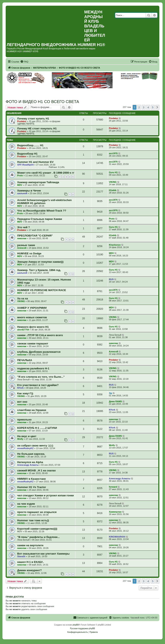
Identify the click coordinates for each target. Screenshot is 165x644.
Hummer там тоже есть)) (33, 520)
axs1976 (113, 153)
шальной (22, 193)
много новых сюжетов (32, 317)
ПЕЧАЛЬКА (25, 360)
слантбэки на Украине (32, 410)
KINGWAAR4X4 (117, 537)
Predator (22, 121)
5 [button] (153, 107)
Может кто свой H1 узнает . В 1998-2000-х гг (46, 173)
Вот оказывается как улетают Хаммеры (43, 554)
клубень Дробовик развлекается (39, 352)
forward (113, 487)
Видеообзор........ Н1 (30, 145)
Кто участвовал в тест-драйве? (38, 385)
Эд (110, 393)
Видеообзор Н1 (27, 154)
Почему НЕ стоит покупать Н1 (37, 128)
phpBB (76, 625)
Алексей (22, 248)
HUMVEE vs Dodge (29, 253)
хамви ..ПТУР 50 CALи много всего (40, 335)
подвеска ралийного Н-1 (33, 368)
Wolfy (20, 439)
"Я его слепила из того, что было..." (41, 377)
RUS (111, 279)
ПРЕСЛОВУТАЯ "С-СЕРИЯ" (35, 236)
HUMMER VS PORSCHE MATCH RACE (42, 290)
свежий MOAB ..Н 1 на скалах (36, 470)
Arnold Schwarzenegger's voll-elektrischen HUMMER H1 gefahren (44, 202)
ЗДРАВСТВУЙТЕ (26, 124)
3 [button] (144, 107)
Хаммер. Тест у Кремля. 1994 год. (39, 270)
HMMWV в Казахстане (31, 479)
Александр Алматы (28, 465)
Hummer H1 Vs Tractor (32, 487)
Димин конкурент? (29, 570)
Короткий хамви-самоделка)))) (37, 529)
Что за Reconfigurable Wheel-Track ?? (42, 211)
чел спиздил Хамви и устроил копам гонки (45, 495)
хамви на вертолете (30, 545)
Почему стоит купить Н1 (33, 119)
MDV (20, 185)
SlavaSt (21, 556)
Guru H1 (113, 172)
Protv (20, 175)
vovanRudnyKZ (25, 448)
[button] (157, 107)
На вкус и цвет (27, 436)
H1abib (113, 190)
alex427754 (23, 330)
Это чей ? (23, 227)
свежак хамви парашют (33, 344)
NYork (20, 388)
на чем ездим (26, 504)
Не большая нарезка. (31, 454)
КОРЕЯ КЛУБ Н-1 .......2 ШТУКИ (37, 428)
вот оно (22, 402)
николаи (22, 238)
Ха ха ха (23, 298)
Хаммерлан (115, 512)
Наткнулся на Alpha (30, 462)
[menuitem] (24, 62)
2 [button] (139, 107)
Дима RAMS (115, 401)
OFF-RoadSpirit (25, 165)
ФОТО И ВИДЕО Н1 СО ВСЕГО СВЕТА (42, 102)
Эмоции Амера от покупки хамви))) (40, 262)
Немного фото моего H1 (33, 327)
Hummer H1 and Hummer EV (35, 162)
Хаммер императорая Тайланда (38, 182)
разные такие (26, 245)
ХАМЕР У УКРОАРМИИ (32, 308)
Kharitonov (115, 245)
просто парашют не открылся (37, 512)
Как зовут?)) (25, 393)
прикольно (24, 420)
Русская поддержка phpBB (82, 628)
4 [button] (148, 107)
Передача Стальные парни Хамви (40, 219)
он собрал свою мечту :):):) (35, 446)
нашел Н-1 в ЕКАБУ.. (31, 562)
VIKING (113, 182)
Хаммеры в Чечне (29, 191)
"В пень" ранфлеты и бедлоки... (38, 537)
